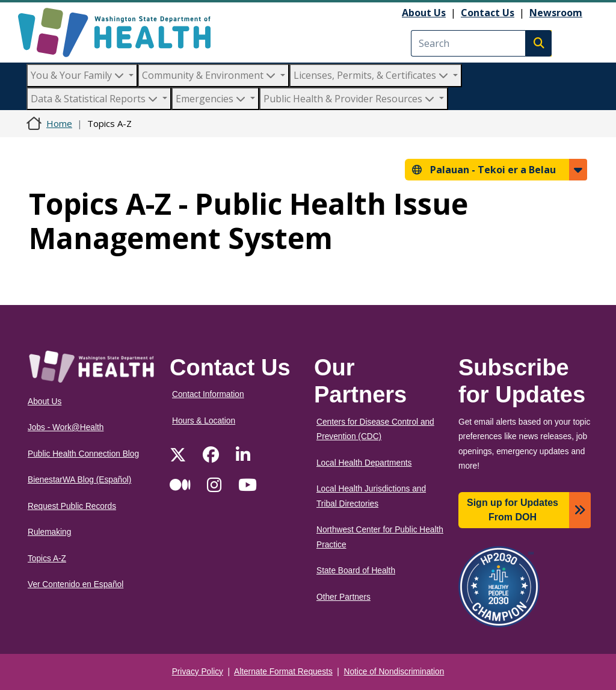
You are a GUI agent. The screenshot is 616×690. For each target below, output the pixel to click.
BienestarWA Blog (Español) (79, 480)
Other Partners (343, 597)
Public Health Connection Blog (83, 454)
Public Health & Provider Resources (350, 99)
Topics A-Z (47, 559)
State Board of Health (356, 571)
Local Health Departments (364, 463)
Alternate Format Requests (283, 672)
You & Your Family (79, 75)
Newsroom (556, 13)
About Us (424, 13)
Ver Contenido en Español (75, 584)
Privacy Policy (198, 672)
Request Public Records (72, 506)
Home (59, 123)
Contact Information (208, 394)
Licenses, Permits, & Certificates (372, 75)
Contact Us (488, 13)
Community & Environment (210, 75)
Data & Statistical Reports (95, 99)
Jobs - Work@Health (66, 427)
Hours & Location (204, 421)
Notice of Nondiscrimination (394, 672)
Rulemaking (49, 532)
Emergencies (212, 99)
